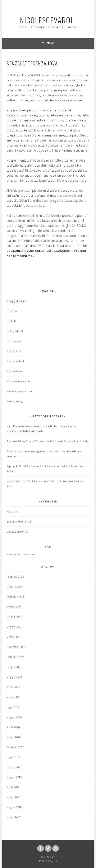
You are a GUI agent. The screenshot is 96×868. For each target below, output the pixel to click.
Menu (51, 43)
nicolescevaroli (48, 20)
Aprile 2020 (13, 727)
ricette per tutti (15, 361)
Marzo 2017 (13, 817)
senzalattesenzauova (19, 391)
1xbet (43, 861)
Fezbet (11, 511)
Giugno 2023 (14, 667)
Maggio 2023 (14, 677)
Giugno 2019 (14, 767)
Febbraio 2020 (15, 747)
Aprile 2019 (13, 787)
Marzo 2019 (13, 797)
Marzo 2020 (13, 737)
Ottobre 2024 (14, 587)
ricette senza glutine (18, 381)
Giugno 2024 (14, 617)
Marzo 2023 (13, 697)
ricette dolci (14, 351)
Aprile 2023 (13, 687)
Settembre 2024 (16, 597)
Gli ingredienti (15, 331)
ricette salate (14, 371)
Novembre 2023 (16, 647)
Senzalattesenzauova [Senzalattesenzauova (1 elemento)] (27, 554)
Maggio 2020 (14, 717)
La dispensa (14, 341)
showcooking (15, 401)
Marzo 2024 (13, 637)
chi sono (12, 311)
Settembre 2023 (16, 657)
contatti (11, 321)
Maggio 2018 (14, 807)
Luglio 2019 (13, 757)
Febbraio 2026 (15, 577)
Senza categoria (16, 521)
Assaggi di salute (16, 301)
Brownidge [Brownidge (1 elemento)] (11, 554)
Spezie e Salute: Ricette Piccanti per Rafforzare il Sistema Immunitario (47, 441)
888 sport (48, 857)
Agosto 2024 (14, 607)
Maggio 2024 (14, 627)
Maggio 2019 (14, 777)
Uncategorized (15, 532)
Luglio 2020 (13, 707)
